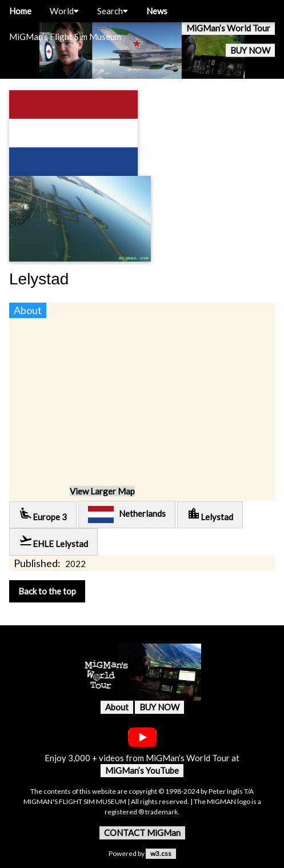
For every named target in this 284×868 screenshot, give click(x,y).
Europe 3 (43, 514)
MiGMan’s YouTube (142, 770)
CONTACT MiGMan (142, 833)
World (64, 11)
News (157, 11)
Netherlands (127, 515)
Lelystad (210, 514)
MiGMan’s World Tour (228, 28)
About (117, 707)
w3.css (161, 853)
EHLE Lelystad (53, 541)
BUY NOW (250, 50)
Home (20, 11)
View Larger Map (102, 491)
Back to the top (47, 591)
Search (113, 11)
